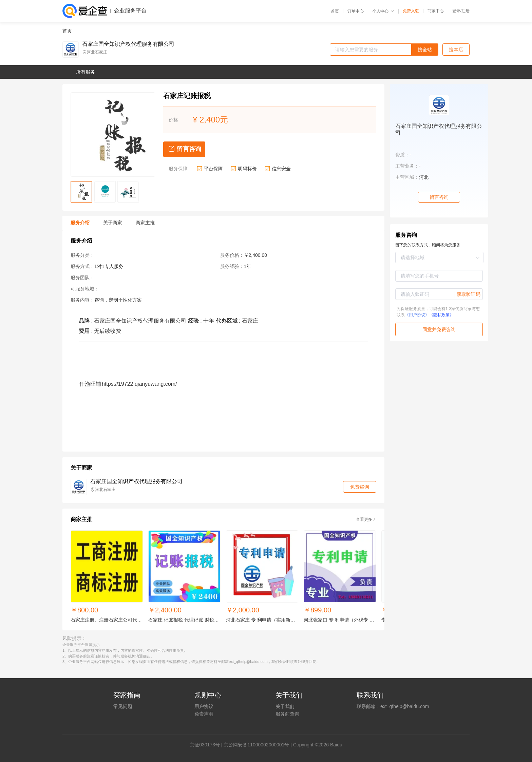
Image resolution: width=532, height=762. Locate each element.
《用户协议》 (417, 315)
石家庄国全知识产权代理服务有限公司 (128, 44)
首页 (335, 11)
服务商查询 (287, 714)
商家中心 (436, 11)
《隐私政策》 (441, 315)
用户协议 (204, 706)
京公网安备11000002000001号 (256, 745)
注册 (465, 11)
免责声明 (204, 714)
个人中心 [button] (383, 11)
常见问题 (123, 706)
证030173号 (207, 745)
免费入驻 (411, 11)
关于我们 (285, 706)
